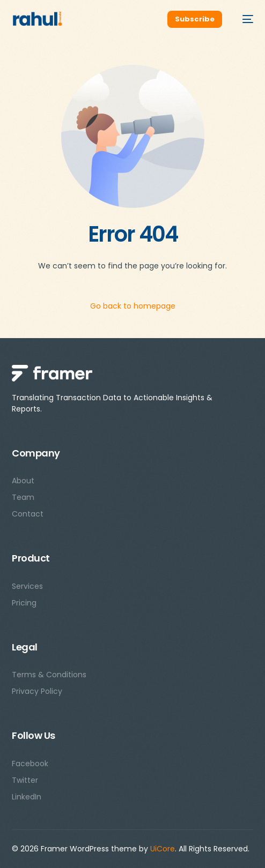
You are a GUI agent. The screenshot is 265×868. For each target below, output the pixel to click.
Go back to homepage (133, 306)
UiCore (163, 849)
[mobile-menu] (243, 19)
